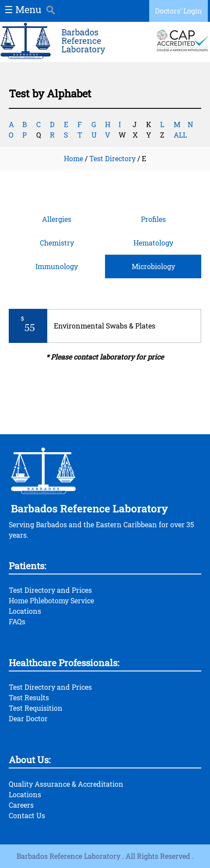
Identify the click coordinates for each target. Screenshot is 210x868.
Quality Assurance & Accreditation (66, 784)
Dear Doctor (28, 718)
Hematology (153, 243)
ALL (180, 135)
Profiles (153, 219)
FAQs (17, 621)
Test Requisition (36, 708)
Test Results (29, 697)
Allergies (57, 219)
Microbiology (153, 266)
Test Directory (112, 158)
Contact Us (27, 815)
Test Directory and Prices (50, 590)
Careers (21, 805)
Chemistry (57, 243)
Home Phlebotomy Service (51, 600)
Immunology (57, 266)
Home (73, 158)
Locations (25, 611)
